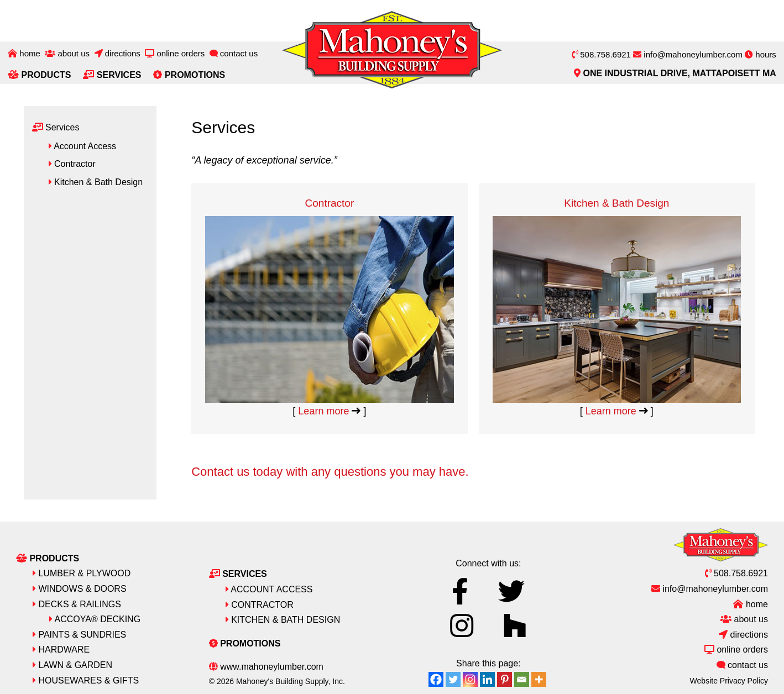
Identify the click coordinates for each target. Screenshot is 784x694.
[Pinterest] (505, 679)
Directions (117, 53)
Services (112, 75)
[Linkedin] (487, 679)
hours (761, 54)
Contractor (330, 203)
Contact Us (234, 53)
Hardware (61, 649)
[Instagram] (470, 679)
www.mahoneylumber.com (266, 666)
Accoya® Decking (95, 619)
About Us (67, 53)
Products (39, 75)
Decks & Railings (77, 603)
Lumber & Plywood (82, 573)
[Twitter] (453, 679)
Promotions (189, 75)
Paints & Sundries (79, 634)
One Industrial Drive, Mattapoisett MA (675, 73)
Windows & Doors (80, 588)
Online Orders (175, 53)
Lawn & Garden (72, 664)
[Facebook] (436, 679)
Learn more (329, 411)
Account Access (84, 146)
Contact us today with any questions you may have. (330, 471)
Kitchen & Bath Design (616, 226)
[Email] (522, 679)
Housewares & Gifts (86, 679)
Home (24, 53)
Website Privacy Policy (729, 680)
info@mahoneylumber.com (688, 54)
